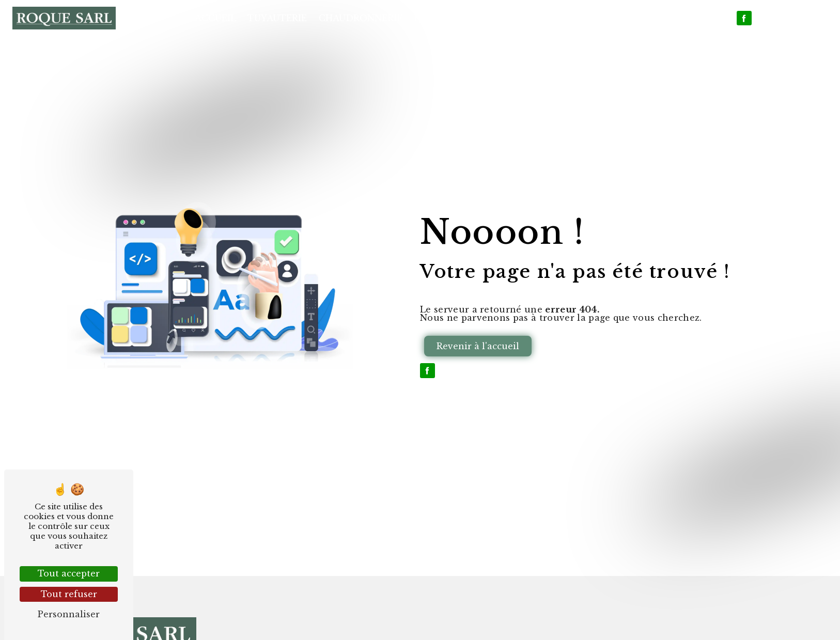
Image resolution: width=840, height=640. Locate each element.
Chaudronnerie (361, 18)
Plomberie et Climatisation (489, 18)
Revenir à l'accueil (478, 346)
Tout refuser (69, 594)
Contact (704, 18)
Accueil (215, 18)
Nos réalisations (622, 18)
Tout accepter (69, 573)
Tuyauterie (277, 18)
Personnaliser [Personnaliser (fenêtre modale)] (69, 614)
